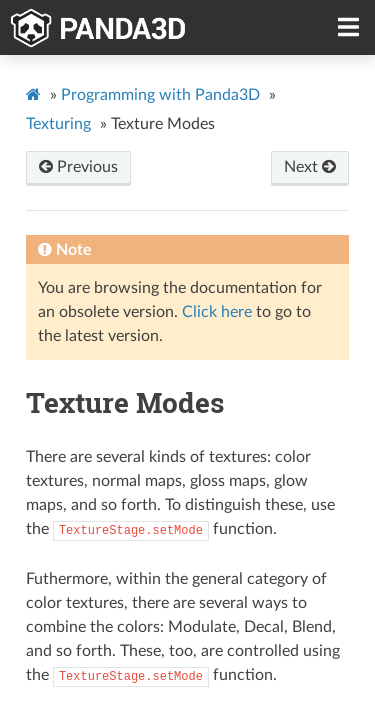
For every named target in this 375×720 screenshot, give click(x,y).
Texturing (58, 124)
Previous (78, 167)
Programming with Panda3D (160, 95)
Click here (217, 312)
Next (310, 167)
